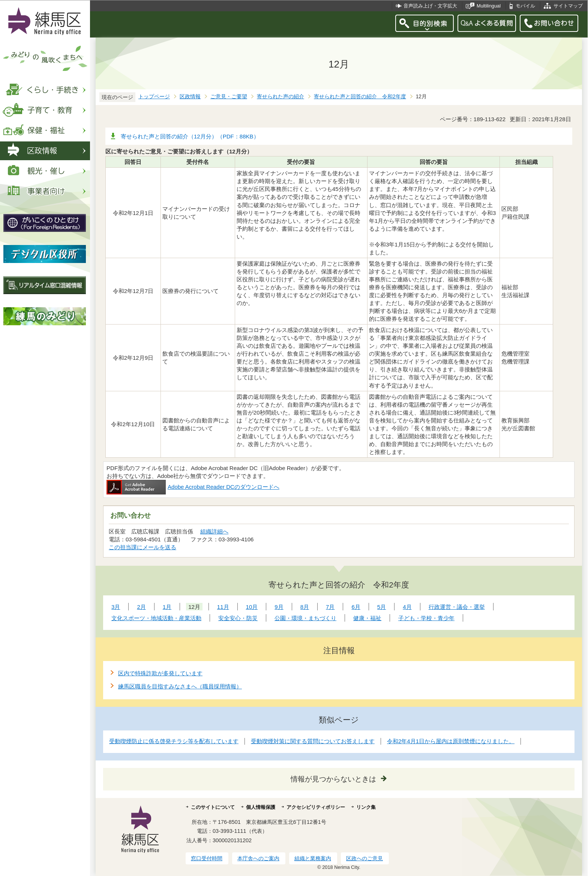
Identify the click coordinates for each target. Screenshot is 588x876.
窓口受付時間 (207, 858)
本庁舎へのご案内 (258, 858)
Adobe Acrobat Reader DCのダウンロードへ (193, 487)
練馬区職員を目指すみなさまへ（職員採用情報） (180, 686)
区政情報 (190, 97)
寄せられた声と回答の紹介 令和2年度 (360, 97)
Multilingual (489, 6)
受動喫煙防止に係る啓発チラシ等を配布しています (174, 741)
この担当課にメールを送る (142, 547)
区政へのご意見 (364, 858)
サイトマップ (568, 6)
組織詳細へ (214, 531)
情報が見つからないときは (333, 779)
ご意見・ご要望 (229, 97)
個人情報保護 (261, 807)
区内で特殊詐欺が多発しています (160, 673)
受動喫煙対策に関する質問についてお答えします (313, 741)
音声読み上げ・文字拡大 (430, 6)
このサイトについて (213, 807)
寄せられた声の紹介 (280, 97)
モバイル (525, 6)
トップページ (154, 97)
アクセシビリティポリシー (316, 807)
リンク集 (366, 807)
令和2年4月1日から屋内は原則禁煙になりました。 (451, 741)
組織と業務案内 (313, 858)
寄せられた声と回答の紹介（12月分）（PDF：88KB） (190, 136)
